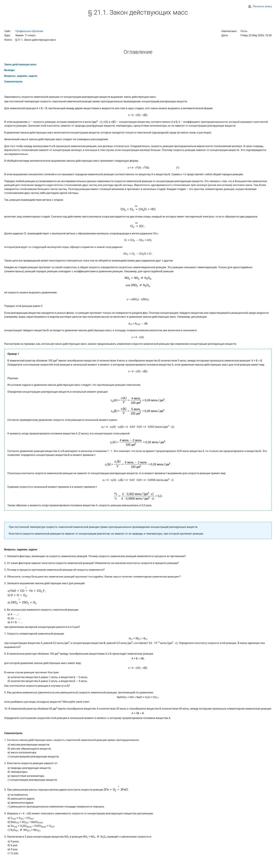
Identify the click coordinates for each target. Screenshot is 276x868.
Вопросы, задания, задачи (21, 76)
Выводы (10, 70)
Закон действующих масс (20, 64)
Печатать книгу (260, 6)
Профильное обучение (29, 31)
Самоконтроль (13, 82)
